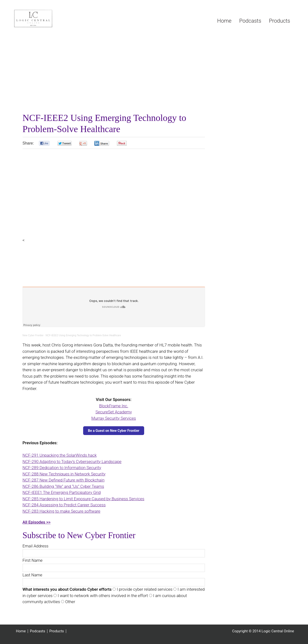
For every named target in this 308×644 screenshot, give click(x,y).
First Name (33, 560)
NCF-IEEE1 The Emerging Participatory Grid (62, 492)
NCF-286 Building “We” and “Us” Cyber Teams (63, 486)
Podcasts (38, 631)
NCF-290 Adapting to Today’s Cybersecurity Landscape (72, 462)
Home (21, 631)
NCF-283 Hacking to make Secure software (62, 511)
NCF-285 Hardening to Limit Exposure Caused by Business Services (84, 499)
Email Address (36, 546)
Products (57, 631)
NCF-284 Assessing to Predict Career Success (64, 505)
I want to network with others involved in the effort (102, 596)
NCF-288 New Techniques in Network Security (64, 474)
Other (70, 602)
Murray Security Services (114, 418)
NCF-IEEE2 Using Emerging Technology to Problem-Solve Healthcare (83, 335)
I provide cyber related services (144, 589)
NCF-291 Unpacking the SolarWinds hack (60, 455)
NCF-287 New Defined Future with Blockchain (64, 480)
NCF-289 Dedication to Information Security (62, 468)
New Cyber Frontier (33, 335)
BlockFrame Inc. (114, 406)
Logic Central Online (51, 18)
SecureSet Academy (114, 412)
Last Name (32, 575)
